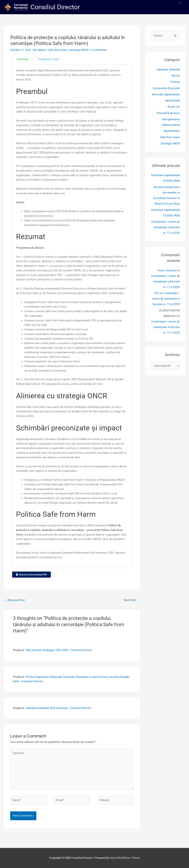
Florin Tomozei (167, 270)
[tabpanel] (72, 316)
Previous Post (14, 600)
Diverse (175, 82)
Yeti (157, 293)
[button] (181, 4)
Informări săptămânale (166, 94)
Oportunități (172, 101)
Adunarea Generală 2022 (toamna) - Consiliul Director (59, 708)
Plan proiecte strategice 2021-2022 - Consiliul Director (59, 650)
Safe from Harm (58, 50)
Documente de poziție (166, 88)
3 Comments (99, 50)
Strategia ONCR (79, 50)
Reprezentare (172, 131)
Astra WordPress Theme (125, 858)
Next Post (132, 600)
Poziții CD (174, 107)
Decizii (176, 76)
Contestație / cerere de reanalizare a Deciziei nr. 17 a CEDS (166, 227)
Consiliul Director (55, 7)
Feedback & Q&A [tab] (49, 59)
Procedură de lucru (168, 113)
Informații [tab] (23, 59)
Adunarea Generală (168, 70)
